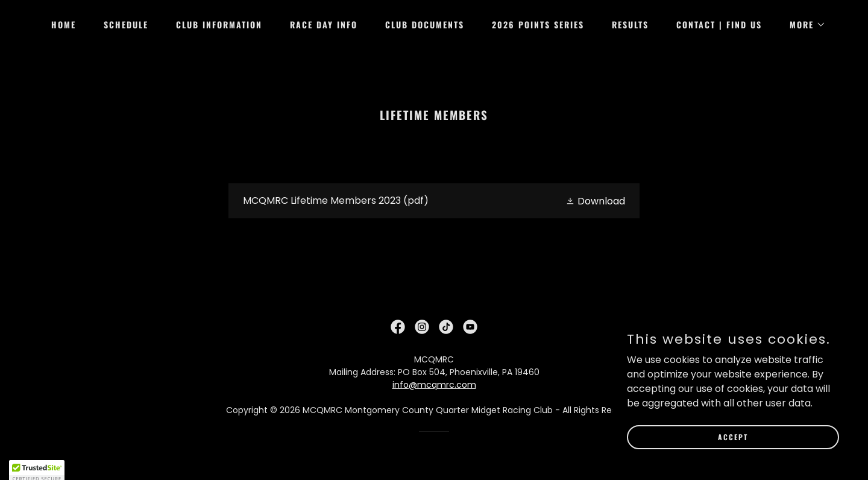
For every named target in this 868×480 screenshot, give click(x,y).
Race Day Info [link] (324, 24)
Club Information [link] (219, 24)
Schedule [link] (126, 24)
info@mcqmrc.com (434, 385)
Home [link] (64, 24)
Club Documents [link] (425, 24)
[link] (434, 201)
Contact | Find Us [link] (719, 24)
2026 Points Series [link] (538, 24)
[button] (804, 25)
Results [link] (630, 24)
